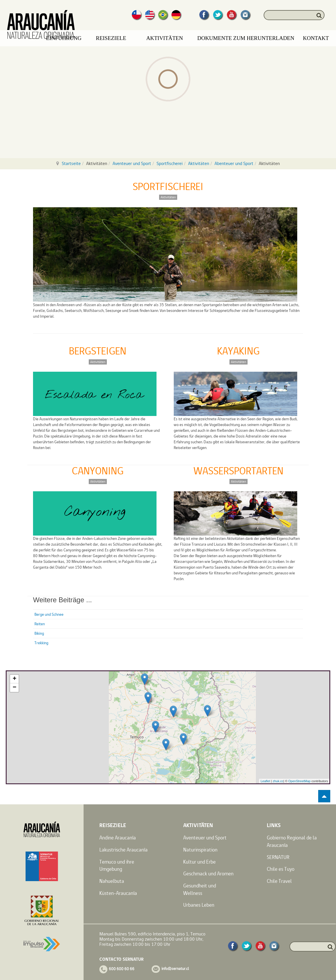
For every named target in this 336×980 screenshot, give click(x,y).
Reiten (40, 624)
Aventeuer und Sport (132, 163)
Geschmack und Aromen (208, 873)
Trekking (41, 643)
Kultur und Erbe (199, 862)
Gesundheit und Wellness (200, 889)
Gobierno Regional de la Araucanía (292, 841)
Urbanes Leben (199, 905)
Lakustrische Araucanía (123, 850)
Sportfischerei (170, 163)
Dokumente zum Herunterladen (246, 38)
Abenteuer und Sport (234, 163)
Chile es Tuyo (281, 869)
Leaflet (265, 781)
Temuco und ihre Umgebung (117, 865)
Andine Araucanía (118, 838)
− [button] (15, 688)
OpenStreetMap (300, 781)
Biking (39, 633)
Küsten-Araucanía (118, 893)
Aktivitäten (199, 163)
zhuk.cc (278, 781)
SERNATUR (278, 857)
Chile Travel (279, 881)
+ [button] (15, 679)
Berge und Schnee (49, 614)
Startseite (71, 163)
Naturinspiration (200, 850)
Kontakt (316, 38)
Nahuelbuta (112, 881)
